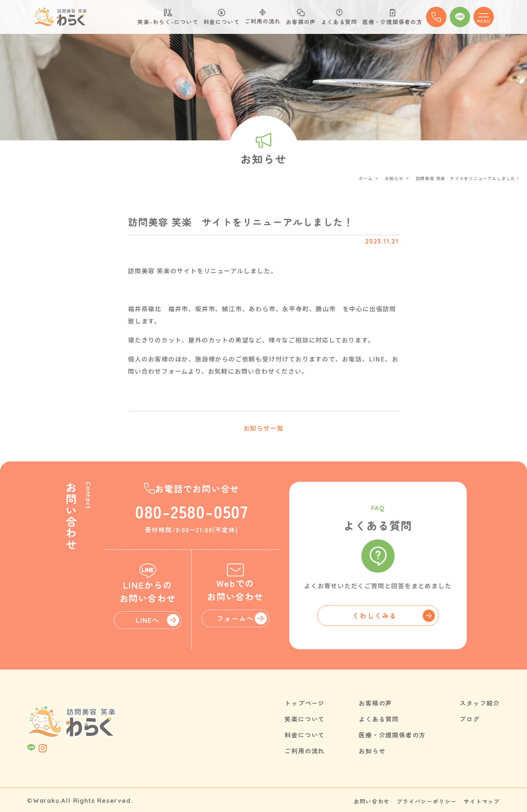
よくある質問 (339, 17)
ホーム (366, 178)
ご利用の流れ (263, 17)
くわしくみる (374, 615)
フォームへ (235, 618)
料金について (222, 17)
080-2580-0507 (192, 511)
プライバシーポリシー (427, 799)
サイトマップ (482, 799)
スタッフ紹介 (480, 702)
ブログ (470, 718)
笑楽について (305, 718)
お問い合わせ (372, 799)
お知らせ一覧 (264, 428)
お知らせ (394, 178)
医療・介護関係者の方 (393, 17)
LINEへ (148, 620)
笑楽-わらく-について (168, 17)
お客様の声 (301, 17)
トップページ (305, 702)
